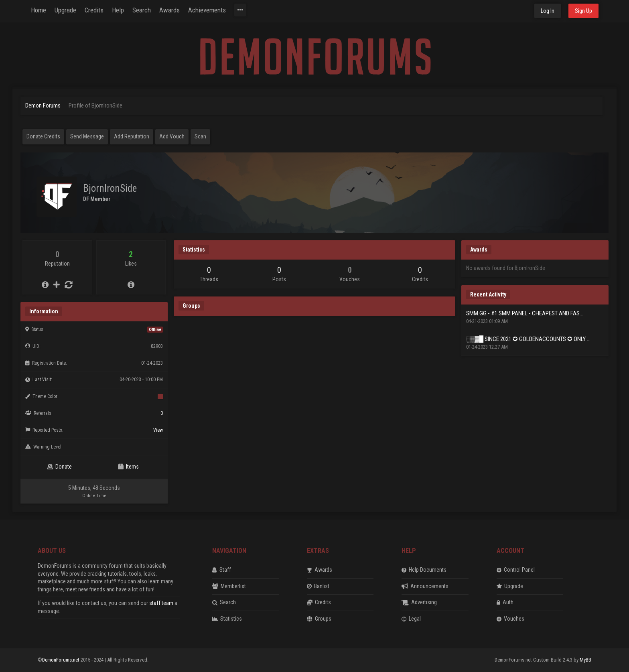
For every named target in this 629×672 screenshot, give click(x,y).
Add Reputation (132, 136)
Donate (60, 467)
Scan (200, 136)
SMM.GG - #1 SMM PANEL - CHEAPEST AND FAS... (525, 313)
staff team (161, 603)
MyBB (585, 660)
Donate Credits (43, 136)
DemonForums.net (61, 660)
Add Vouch (172, 136)
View (158, 430)
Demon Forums (43, 106)
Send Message (87, 136)
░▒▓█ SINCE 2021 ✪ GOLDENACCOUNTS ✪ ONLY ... (528, 339)
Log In (548, 11)
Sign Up (583, 11)
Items (128, 467)
